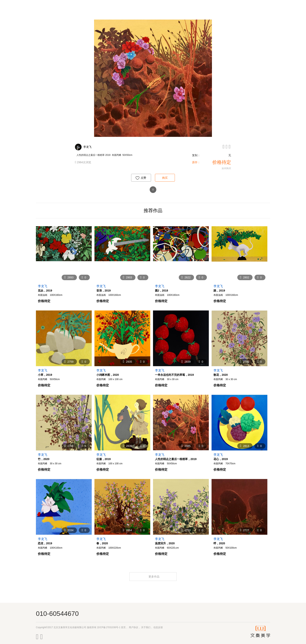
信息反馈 (158, 627)
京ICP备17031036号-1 (109, 627)
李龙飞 (87, 147)
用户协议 (133, 627)
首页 (123, 627)
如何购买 (226, 168)
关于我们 (146, 627)
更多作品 (154, 577)
